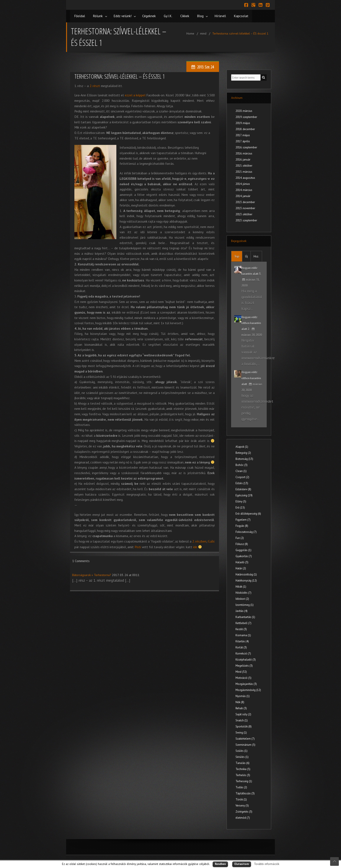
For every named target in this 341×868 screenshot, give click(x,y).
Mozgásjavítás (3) (246, 683)
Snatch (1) (242, 720)
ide (195, 546)
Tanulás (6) (242, 762)
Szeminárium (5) (245, 744)
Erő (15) (240, 507)
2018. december (245, 128)
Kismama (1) (243, 635)
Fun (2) (240, 537)
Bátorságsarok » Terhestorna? (92, 574)
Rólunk (99, 16)
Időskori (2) (242, 598)
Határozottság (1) (246, 574)
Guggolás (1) (243, 549)
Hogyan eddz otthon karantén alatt (251, 377)
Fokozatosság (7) (246, 531)
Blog (206, 16)
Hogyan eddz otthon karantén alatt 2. (251, 322)
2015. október (244, 165)
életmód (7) (243, 817)
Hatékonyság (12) (246, 580)
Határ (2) (241, 568)
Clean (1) (241, 470)
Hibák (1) (241, 586)
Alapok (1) (242, 446)
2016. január (243, 159)
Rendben (220, 864)
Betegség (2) (243, 452)
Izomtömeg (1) (245, 604)
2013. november (245, 208)
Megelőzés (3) (244, 665)
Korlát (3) (241, 647)
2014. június (243, 183)
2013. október (244, 214)
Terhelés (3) (243, 774)
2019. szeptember (246, 116)
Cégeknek (152, 16)
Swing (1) (241, 732)
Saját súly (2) (243, 714)
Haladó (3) (242, 562)
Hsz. (256, 256)
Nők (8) (240, 702)
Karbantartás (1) (245, 616)
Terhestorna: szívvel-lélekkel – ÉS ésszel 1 (240, 33)
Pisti (138, 546)
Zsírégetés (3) (244, 811)
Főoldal (80, 16)
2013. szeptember (246, 220)
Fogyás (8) (242, 525)
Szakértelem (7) (245, 738)
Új (246, 256)
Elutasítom (242, 864)
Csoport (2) (242, 476)
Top (237, 256)
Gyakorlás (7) (244, 556)
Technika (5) (243, 768)
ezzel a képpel (135, 94)
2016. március (244, 153)
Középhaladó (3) (246, 659)
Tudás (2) (241, 787)
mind (203, 33)
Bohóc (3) (242, 464)
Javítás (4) (242, 610)
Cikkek (190, 16)
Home (190, 33)
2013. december (245, 201)
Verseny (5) (242, 805)
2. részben (199, 541)
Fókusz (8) (242, 543)
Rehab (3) (241, 708)
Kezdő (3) (241, 629)
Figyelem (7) (243, 519)
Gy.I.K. (172, 16)
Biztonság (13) (244, 458)
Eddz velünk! (125, 16)
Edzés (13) (242, 483)
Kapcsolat (249, 16)
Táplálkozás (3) (245, 793)
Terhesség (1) (244, 781)
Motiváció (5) (243, 677)
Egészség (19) (244, 495)
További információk (267, 864)
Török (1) (241, 799)
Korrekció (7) (243, 653)
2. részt (95, 85)
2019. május (243, 122)
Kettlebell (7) (243, 622)
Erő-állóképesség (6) (248, 513)
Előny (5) (241, 501)
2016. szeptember (246, 147)
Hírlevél (227, 16)
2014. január (243, 195)
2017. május (243, 135)
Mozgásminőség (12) (248, 689)
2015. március (244, 171)
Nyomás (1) (243, 695)
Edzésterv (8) (243, 489)
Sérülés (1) (242, 756)
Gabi (211, 541)
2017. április (243, 141)
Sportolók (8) (244, 726)
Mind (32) (241, 671)
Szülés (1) (242, 750)
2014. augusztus (245, 177)
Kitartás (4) (242, 641)
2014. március (244, 189)
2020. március (244, 110)
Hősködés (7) (243, 592)
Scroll (334, 861)
